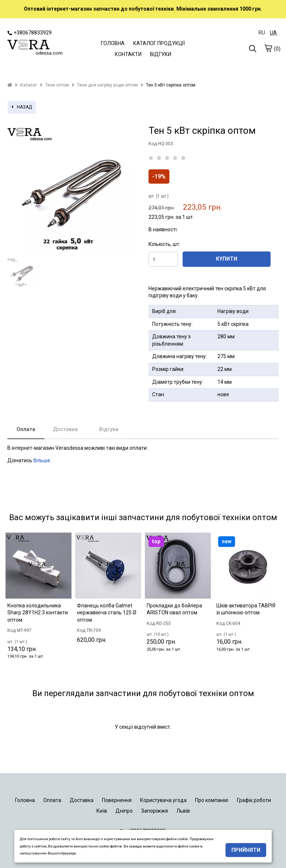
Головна (25, 800)
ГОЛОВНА (113, 43)
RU (262, 33)
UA (273, 33)
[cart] (268, 48)
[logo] (35, 48)
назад (22, 107)
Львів (183, 811)
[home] (10, 85)
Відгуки (109, 429)
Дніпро (124, 811)
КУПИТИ (227, 259)
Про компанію (212, 800)
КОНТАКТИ (128, 54)
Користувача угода (163, 800)
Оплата (26, 429)
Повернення (117, 800)
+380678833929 (30, 33)
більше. (42, 460)
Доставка (65, 429)
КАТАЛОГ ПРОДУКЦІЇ (159, 43)
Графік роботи (254, 800)
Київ (102, 811)
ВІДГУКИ (161, 54)
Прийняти (246, 850)
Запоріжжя (155, 811)
